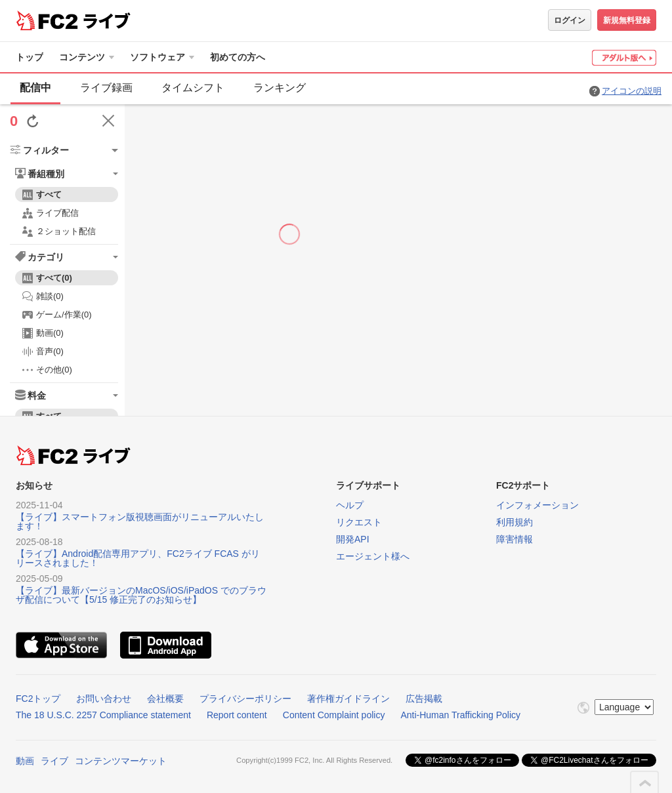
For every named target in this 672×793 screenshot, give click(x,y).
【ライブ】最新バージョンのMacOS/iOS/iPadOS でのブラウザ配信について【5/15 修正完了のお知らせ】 (141, 595)
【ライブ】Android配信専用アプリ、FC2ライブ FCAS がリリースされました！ (138, 558)
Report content (237, 715)
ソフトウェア (157, 57)
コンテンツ (82, 57)
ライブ (54, 761)
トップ (30, 57)
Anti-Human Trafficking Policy (460, 715)
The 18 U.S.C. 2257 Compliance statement (103, 715)
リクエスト (359, 522)
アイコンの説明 (632, 91)
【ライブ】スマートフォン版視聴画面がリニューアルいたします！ (140, 521)
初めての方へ (238, 57)
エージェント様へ (373, 556)
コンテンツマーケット (121, 761)
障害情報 (514, 539)
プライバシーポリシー (245, 699)
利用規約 (514, 522)
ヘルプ (350, 505)
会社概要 (165, 699)
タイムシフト (193, 88)
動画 (25, 761)
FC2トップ (38, 699)
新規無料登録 (627, 20)
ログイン (570, 20)
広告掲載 (424, 699)
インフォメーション (537, 505)
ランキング (280, 88)
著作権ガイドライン (348, 699)
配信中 (35, 88)
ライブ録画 (106, 88)
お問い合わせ (104, 699)
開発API (353, 539)
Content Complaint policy (334, 715)
